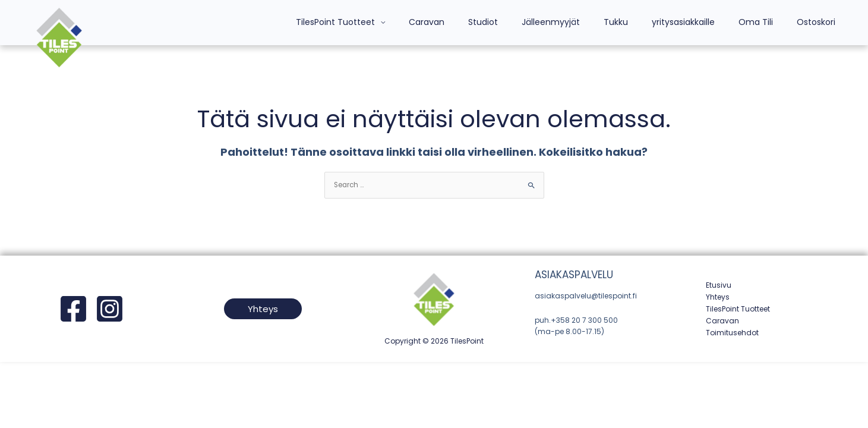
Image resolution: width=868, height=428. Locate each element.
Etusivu (719, 286)
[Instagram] (110, 309)
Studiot (522, 22)
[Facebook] (73, 309)
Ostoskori (820, 22)
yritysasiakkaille (701, 22)
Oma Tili (766, 22)
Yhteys (718, 298)
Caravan (473, 22)
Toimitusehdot (732, 333)
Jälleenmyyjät (583, 22)
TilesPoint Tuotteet (389, 22)
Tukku (641, 22)
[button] (263, 309)
